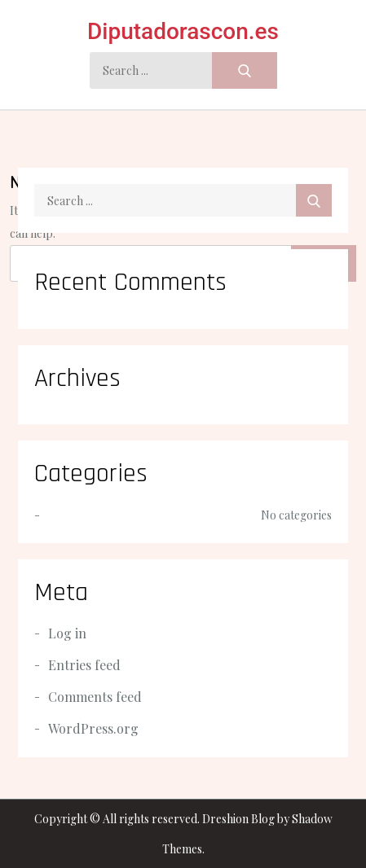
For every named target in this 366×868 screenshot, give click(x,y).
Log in (67, 633)
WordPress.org (93, 728)
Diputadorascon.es (183, 31)
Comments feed (95, 697)
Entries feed (84, 665)
